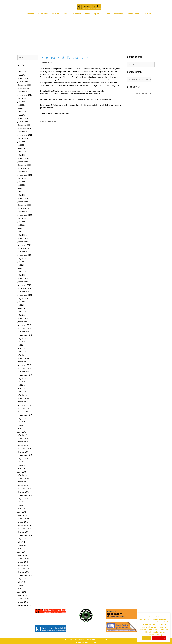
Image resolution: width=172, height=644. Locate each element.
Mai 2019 (21, 348)
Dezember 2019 (24, 325)
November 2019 (24, 328)
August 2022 (23, 218)
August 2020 (23, 298)
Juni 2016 (21, 465)
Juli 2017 (21, 422)
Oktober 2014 (23, 532)
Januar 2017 (23, 442)
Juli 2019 (21, 342)
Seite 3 (66, 14)
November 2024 (24, 128)
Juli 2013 (21, 582)
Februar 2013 (23, 599)
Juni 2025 (21, 105)
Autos (108, 14)
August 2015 (23, 499)
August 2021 (23, 258)
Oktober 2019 (23, 332)
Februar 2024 (23, 158)
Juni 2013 (21, 585)
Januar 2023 (23, 202)
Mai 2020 (21, 308)
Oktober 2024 (23, 132)
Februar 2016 (23, 478)
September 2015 (25, 495)
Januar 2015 (23, 522)
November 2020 (24, 288)
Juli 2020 (21, 302)
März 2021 (22, 275)
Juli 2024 (21, 142)
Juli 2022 (21, 222)
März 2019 (22, 355)
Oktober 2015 (23, 492)
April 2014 (22, 552)
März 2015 (22, 515)
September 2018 (25, 375)
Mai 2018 (21, 388)
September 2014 (25, 535)
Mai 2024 (21, 148)
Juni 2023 (21, 185)
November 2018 (24, 368)
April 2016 (22, 472)
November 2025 (24, 88)
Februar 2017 (23, 438)
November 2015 (24, 488)
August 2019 (23, 338)
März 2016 (22, 475)
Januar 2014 (23, 562)
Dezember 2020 (24, 285)
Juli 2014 (21, 542)
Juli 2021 (21, 262)
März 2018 (22, 395)
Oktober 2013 (23, 572)
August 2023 (23, 178)
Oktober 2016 (23, 452)
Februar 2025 (23, 118)
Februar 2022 (23, 238)
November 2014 (24, 528)
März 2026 (22, 75)
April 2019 (22, 352)
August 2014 (23, 539)
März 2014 (22, 555)
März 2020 (22, 315)
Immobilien (119, 14)
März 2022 (22, 235)
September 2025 (25, 95)
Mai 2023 (21, 188)
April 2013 (22, 592)
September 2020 (25, 295)
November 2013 (24, 568)
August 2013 (23, 579)
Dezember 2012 (24, 605)
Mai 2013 (21, 589)
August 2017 (23, 418)
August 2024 (23, 138)
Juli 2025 (21, 102)
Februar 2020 (23, 318)
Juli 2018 (21, 382)
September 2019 (25, 335)
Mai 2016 (21, 468)
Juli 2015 (21, 502)
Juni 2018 (21, 385)
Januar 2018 (23, 402)
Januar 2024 (23, 162)
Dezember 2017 (24, 405)
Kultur (88, 14)
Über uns (69, 639)
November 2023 (24, 168)
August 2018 (23, 378)
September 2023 (25, 175)
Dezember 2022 (24, 205)
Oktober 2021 (23, 252)
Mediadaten (79, 639)
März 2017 (22, 435)
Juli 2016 (21, 462)
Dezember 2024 (24, 125)
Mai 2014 (21, 548)
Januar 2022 (23, 242)
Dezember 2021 (24, 245)
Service (148, 14)
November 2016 (24, 448)
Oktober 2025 (23, 92)
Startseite (30, 14)
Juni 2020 (21, 305)
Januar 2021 (23, 282)
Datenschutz (91, 639)
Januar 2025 (23, 122)
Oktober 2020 (23, 292)
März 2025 (22, 115)
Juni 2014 (21, 545)
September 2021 (25, 255)
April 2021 (22, 272)
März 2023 (22, 195)
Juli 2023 (21, 182)
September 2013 (25, 575)
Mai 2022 (21, 228)
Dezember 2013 (24, 565)
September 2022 (25, 215)
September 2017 (25, 415)
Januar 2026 (23, 82)
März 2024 (22, 155)
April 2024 (22, 152)
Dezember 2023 (24, 165)
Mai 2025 (21, 108)
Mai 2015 (21, 508)
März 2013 (22, 595)
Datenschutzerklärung (159, 638)
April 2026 (22, 72)
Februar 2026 (23, 78)
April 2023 (22, 192)
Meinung (56, 14)
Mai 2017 (21, 428)
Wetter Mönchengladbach (144, 93)
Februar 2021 (23, 278)
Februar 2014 (23, 559)
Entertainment (135, 14)
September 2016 (25, 455)
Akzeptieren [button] (146, 638)
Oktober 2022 (23, 212)
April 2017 (22, 432)
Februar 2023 (23, 198)
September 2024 (25, 135)
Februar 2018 (23, 398)
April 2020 (22, 312)
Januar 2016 (23, 482)
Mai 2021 (21, 268)
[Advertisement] (86, 33)
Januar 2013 (23, 602)
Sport (99, 14)
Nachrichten (43, 14)
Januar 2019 (23, 362)
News (44, 122)
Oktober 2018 (23, 372)
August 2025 (23, 98)
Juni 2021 (21, 265)
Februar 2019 (23, 358)
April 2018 (22, 392)
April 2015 (22, 512)
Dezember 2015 (24, 485)
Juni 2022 (21, 225)
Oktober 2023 (23, 172)
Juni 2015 (21, 505)
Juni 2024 (21, 145)
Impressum (102, 639)
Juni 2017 (21, 425)
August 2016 (23, 458)
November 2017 (24, 408)
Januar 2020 (23, 322)
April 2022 (22, 232)
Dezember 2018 (24, 365)
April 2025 (22, 112)
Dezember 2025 (24, 85)
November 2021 (24, 248)
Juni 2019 (21, 345)
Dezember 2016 (24, 445)
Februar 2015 (23, 519)
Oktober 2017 (23, 412)
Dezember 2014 (24, 525)
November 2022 (24, 208)
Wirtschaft (77, 14)
